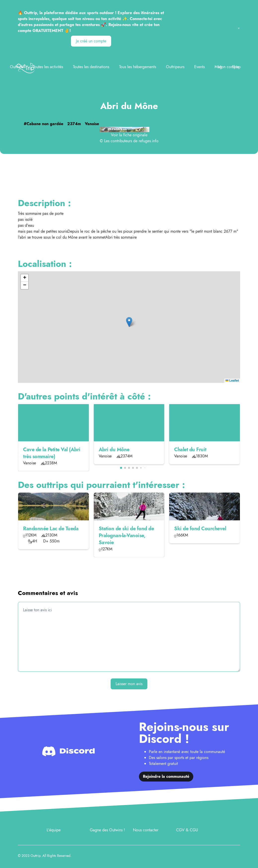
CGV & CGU (187, 830)
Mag (218, 67)
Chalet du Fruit (190, 450)
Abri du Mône (114, 450)
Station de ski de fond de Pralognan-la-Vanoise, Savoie (126, 536)
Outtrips (16, 67)
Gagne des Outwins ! (107, 830)
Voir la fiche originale (129, 135)
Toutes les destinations (91, 67)
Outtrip (35, 856)
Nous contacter (146, 830)
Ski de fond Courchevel (200, 529)
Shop (236, 67)
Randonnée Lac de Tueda (51, 529)
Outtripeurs (175, 67)
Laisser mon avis (129, 684)
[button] (129, 322)
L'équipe (54, 830)
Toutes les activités (48, 67)
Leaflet (232, 381)
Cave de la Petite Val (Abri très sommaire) (52, 453)
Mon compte (229, 67)
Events (199, 67)
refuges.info (149, 141)
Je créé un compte (91, 41)
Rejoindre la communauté (166, 776)
